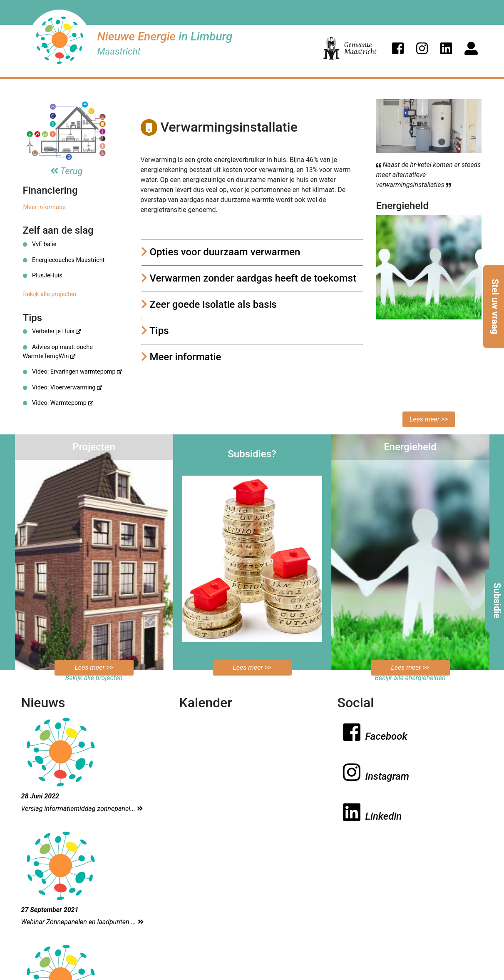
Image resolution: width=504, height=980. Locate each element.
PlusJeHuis (43, 276)
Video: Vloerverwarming (63, 388)
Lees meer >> (429, 419)
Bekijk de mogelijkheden (252, 652)
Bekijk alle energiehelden (410, 678)
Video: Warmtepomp (58, 403)
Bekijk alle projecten (50, 294)
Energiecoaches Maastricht (64, 260)
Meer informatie (45, 207)
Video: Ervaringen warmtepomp (73, 372)
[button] (398, 48)
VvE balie (40, 244)
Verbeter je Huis (52, 331)
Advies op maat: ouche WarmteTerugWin (58, 352)
